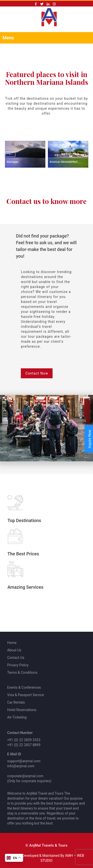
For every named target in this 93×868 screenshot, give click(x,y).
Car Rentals (16, 702)
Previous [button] (10, 154)
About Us (14, 650)
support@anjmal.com (24, 761)
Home (12, 643)
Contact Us (16, 658)
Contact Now (37, 373)
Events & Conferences (24, 687)
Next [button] (83, 154)
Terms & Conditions (22, 673)
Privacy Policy (18, 665)
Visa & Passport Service (26, 695)
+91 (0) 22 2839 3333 (24, 740)
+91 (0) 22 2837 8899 (24, 745)
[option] (25, 154)
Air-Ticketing (17, 717)
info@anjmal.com (21, 766)
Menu (8, 38)
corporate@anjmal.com (25, 776)
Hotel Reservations (22, 710)
